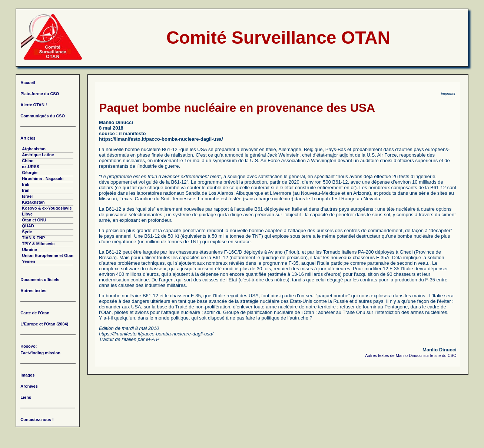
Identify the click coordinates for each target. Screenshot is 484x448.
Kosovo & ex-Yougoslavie (47, 208)
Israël (27, 196)
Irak (26, 184)
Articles (28, 138)
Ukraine (29, 250)
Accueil (28, 83)
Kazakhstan (33, 202)
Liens (26, 397)
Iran (26, 190)
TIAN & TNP (33, 238)
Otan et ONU (34, 220)
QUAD (28, 226)
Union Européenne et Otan (48, 255)
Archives (29, 386)
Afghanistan (34, 149)
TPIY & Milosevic (38, 244)
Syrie (27, 232)
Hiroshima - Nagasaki (43, 178)
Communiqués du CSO (43, 116)
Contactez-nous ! (37, 419)
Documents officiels (40, 280)
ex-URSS (30, 167)
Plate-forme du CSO (40, 94)
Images (27, 375)
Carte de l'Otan (35, 313)
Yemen (28, 261)
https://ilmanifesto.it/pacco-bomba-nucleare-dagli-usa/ (161, 139)
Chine (28, 161)
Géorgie (30, 173)
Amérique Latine (38, 155)
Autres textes (33, 291)
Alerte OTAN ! (34, 105)
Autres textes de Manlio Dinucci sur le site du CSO (411, 355)
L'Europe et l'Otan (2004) (44, 324)
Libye (27, 214)
